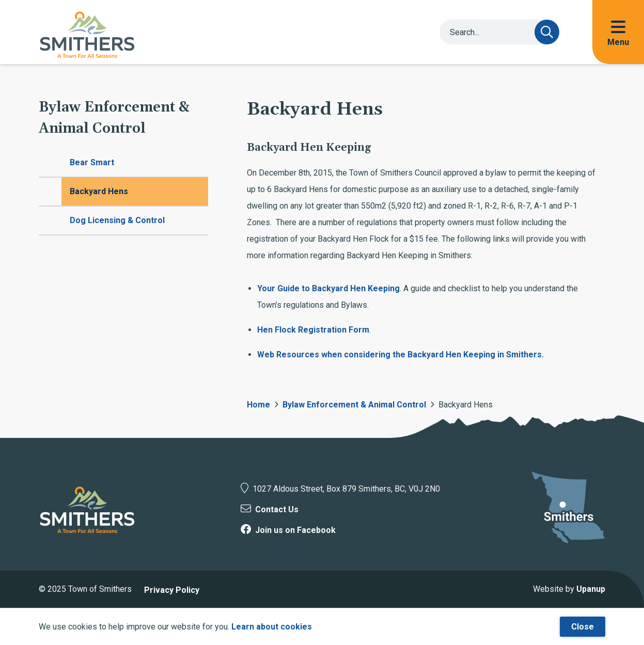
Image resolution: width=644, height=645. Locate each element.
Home (258, 405)
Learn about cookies (272, 627)
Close (583, 627)
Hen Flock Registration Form (313, 330)
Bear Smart (92, 162)
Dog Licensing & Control (117, 220)
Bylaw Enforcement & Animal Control (354, 405)
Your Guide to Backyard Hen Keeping (328, 288)
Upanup (591, 589)
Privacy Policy (172, 590)
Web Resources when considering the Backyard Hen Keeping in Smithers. (400, 355)
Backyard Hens (99, 191)
